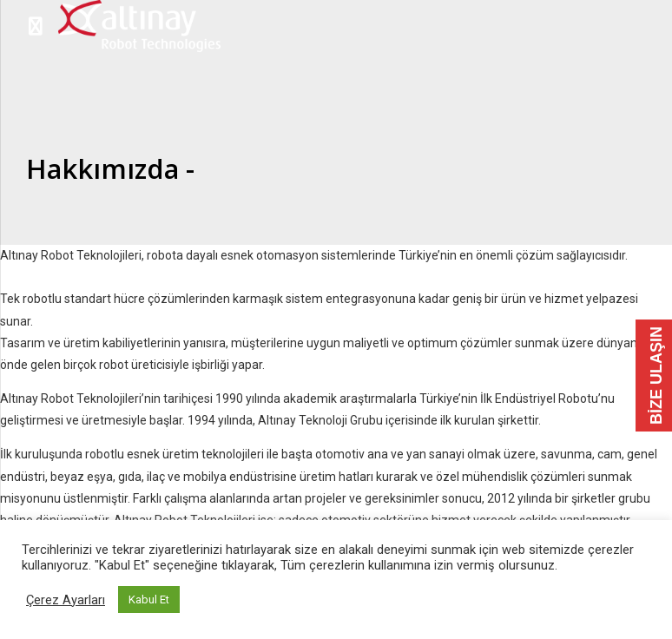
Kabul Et (149, 599)
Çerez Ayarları (66, 600)
